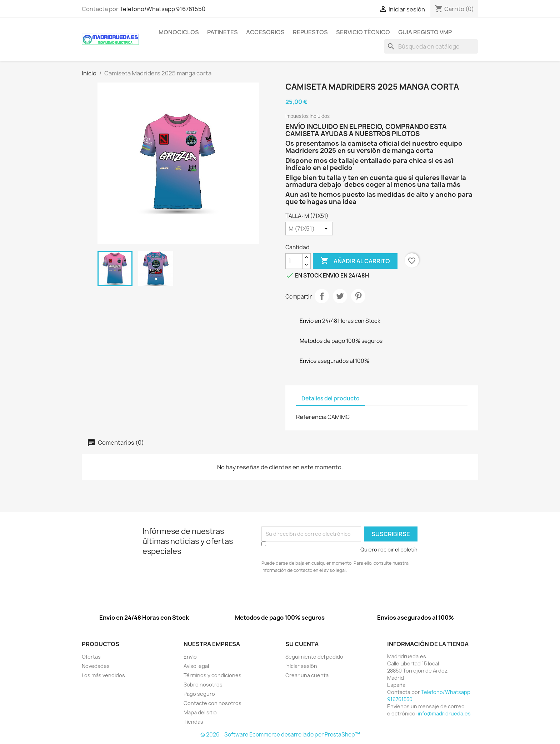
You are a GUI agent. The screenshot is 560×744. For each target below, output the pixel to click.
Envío (190, 657)
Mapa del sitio (200, 712)
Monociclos (179, 32)
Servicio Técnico (363, 32)
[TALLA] (309, 229)
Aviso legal (196, 666)
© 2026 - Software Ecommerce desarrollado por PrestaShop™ (280, 735)
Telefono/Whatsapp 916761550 (162, 9)
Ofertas (91, 657)
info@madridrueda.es (444, 713)
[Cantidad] (294, 261)
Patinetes (222, 32)
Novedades (96, 666)
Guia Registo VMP (425, 32)
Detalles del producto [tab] (331, 398)
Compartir (322, 296)
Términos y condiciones (212, 675)
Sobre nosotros (203, 685)
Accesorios (265, 32)
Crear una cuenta (307, 675)
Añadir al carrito (355, 261)
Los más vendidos (103, 675)
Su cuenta (302, 644)
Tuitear (340, 296)
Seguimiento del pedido (314, 657)
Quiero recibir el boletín (389, 550)
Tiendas (193, 722)
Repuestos (310, 32)
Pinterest (358, 296)
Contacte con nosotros (212, 703)
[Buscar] (431, 46)
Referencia (311, 417)
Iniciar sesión (301, 666)
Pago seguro (199, 694)
